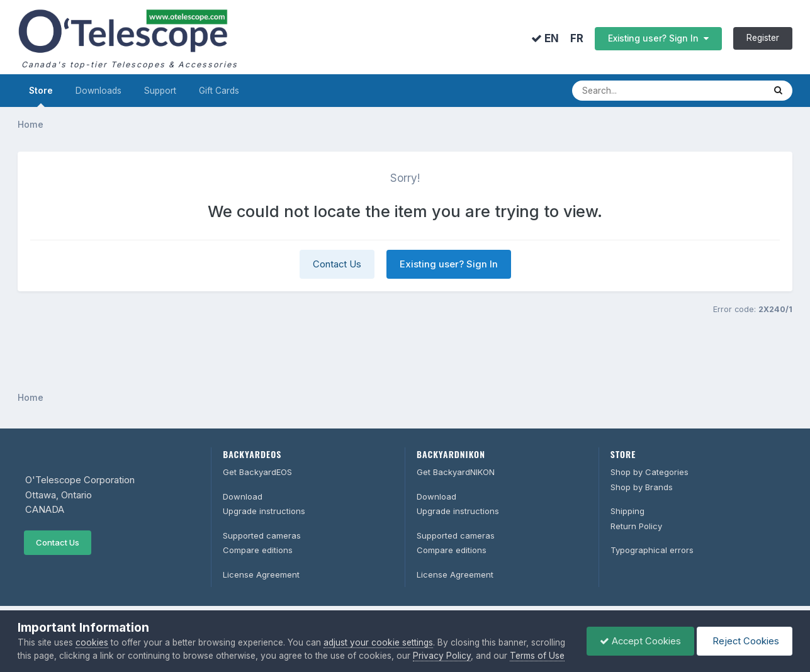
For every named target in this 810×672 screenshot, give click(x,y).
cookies (92, 642)
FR (577, 39)
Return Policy (636, 526)
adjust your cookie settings (378, 642)
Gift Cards (219, 91)
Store (41, 96)
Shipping (627, 511)
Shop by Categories (650, 472)
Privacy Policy (442, 656)
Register (763, 38)
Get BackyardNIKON (456, 472)
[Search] (655, 91)
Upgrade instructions (264, 511)
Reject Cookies (745, 641)
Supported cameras (262, 535)
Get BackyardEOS (257, 472)
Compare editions (258, 550)
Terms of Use (537, 656)
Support (160, 91)
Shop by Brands (642, 487)
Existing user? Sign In (658, 38)
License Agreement (261, 574)
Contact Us (337, 264)
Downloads (98, 91)
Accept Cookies (640, 641)
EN (545, 38)
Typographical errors (652, 550)
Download (243, 496)
